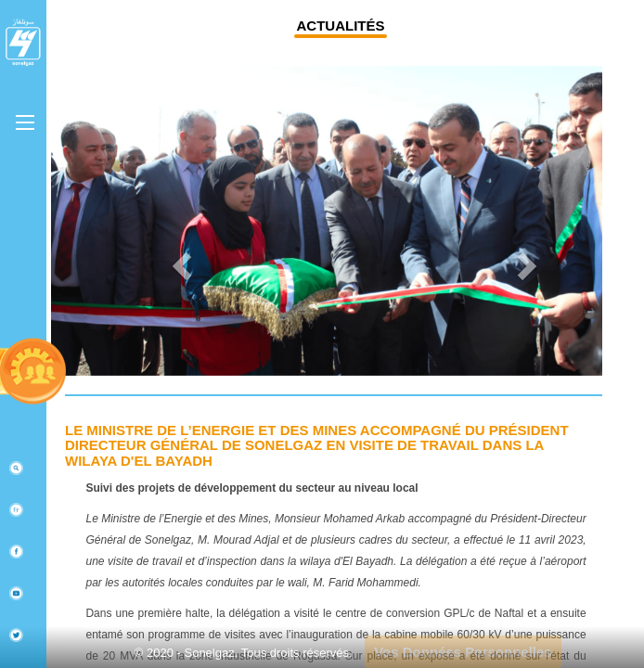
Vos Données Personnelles (463, 652)
